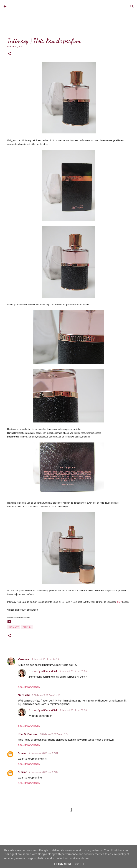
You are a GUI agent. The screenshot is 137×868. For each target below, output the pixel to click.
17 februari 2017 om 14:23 (45, 659)
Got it (80, 864)
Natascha (24, 695)
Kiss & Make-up (28, 734)
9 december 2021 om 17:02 (43, 772)
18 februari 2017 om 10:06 (54, 734)
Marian (23, 753)
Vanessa (23, 659)
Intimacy (14, 627)
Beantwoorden (29, 687)
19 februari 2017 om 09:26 (73, 671)
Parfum (27, 627)
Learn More (63, 864)
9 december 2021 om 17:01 (43, 753)
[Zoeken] (132, 6)
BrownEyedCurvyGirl (37, 6)
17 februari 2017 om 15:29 (46, 695)
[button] (9, 54)
